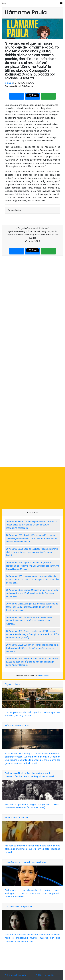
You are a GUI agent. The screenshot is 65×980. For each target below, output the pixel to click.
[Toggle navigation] (61, 3)
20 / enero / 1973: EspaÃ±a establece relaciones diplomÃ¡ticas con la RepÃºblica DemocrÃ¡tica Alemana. (29, 621)
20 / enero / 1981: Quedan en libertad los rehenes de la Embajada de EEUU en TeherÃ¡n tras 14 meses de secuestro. (32, 648)
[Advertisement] (32, 361)
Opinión (9, 83)
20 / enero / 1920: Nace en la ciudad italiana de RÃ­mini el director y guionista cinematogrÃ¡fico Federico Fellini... (32, 552)
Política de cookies (45, 975)
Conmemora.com (44, 676)
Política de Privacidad (16, 975)
